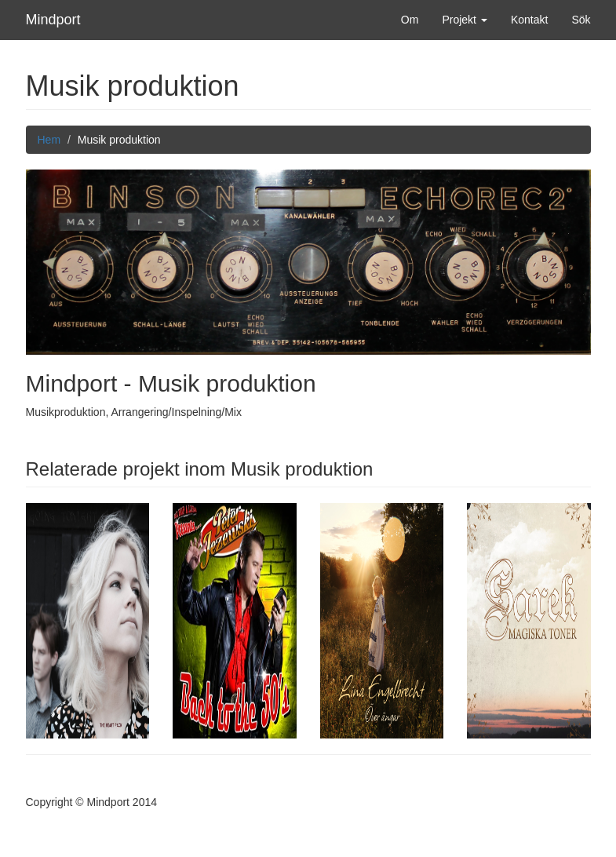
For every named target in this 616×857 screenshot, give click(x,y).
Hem (49, 140)
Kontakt (529, 20)
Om (410, 20)
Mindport (53, 20)
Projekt (464, 20)
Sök (581, 20)
